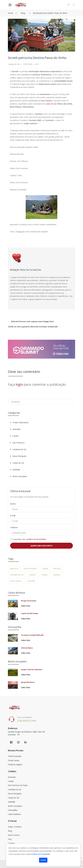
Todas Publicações (19, 422)
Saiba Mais (26, 606)
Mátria (45, 569)
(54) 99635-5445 (27, 721)
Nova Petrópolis (18, 456)
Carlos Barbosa (14, 814)
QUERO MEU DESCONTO (41, 546)
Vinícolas (57, 569)
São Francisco (17, 443)
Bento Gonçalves (19, 476)
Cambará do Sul (18, 449)
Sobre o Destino (15, 827)
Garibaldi (15, 470)
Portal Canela (14, 760)
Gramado (50, 120)
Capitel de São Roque (30, 613)
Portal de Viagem (15, 765)
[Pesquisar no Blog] (41, 402)
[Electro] (21, 5)
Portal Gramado (15, 756)
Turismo (32, 575)
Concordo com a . (30, 539)
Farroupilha (13, 810)
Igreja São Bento (28, 682)
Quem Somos (14, 835)
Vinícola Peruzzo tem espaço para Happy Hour (31, 321)
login (19, 384)
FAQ (10, 839)
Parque (44, 575)
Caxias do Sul (51, 104)
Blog (23, 13)
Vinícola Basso (27, 648)
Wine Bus (14, 569)
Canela (14, 436)
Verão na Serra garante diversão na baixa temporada (34, 327)
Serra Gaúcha (46, 101)
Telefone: (14, 527)
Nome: (13, 504)
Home (10, 13)
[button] (74, 5)
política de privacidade (37, 539)
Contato (11, 843)
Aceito (43, 860)
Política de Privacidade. (41, 854)
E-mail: (13, 516)
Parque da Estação (29, 601)
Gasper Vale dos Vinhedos (32, 670)
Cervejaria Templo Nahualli (32, 635)
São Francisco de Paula (18, 785)
